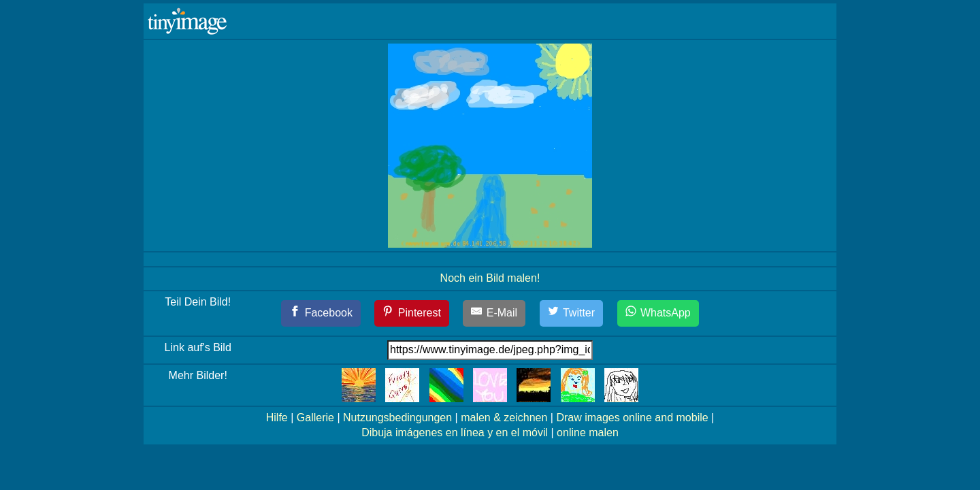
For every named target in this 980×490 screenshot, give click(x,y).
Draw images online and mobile (632, 418)
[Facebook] (321, 313)
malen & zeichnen (504, 418)
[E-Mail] (494, 313)
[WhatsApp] (658, 313)
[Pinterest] (412, 313)
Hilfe (277, 418)
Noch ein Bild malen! (490, 278)
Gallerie (315, 418)
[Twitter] (572, 313)
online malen (588, 432)
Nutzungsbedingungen (397, 418)
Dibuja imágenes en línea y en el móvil (455, 432)
